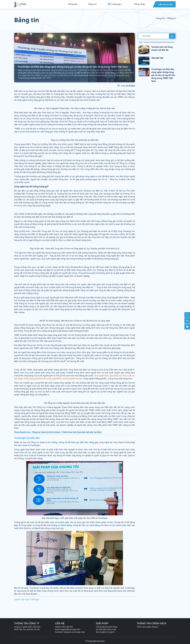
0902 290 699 (67, 627)
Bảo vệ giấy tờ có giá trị (105, 632)
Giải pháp (73, 4)
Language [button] (115, 4)
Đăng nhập (140, 4)
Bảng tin (93, 4)
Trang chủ (161, 18)
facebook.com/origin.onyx (74, 632)
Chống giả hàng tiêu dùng (107, 627)
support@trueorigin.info (70, 629)
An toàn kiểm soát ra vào (106, 629)
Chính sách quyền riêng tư (148, 627)
